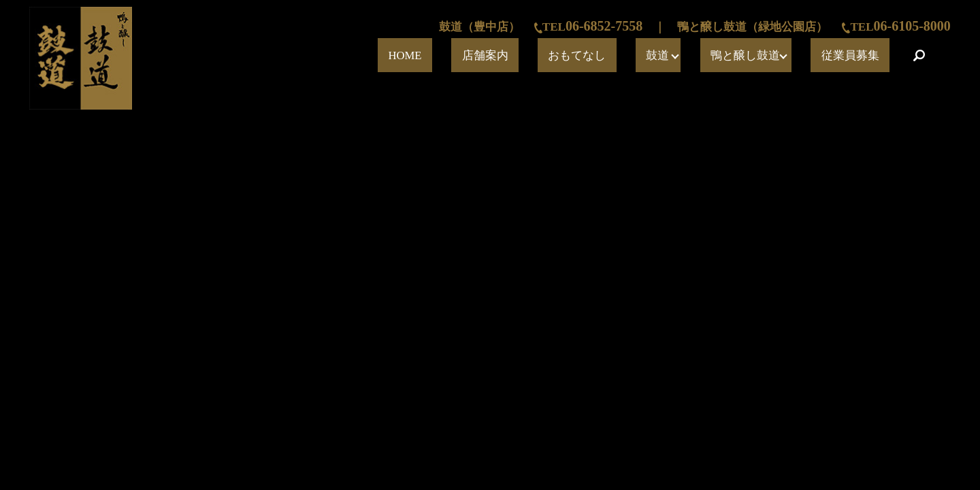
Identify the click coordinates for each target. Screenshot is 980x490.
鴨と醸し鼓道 (784, 55)
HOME (548, 55)
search (919, 55)
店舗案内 (601, 55)
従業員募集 (866, 55)
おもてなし (664, 55)
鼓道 (717, 55)
